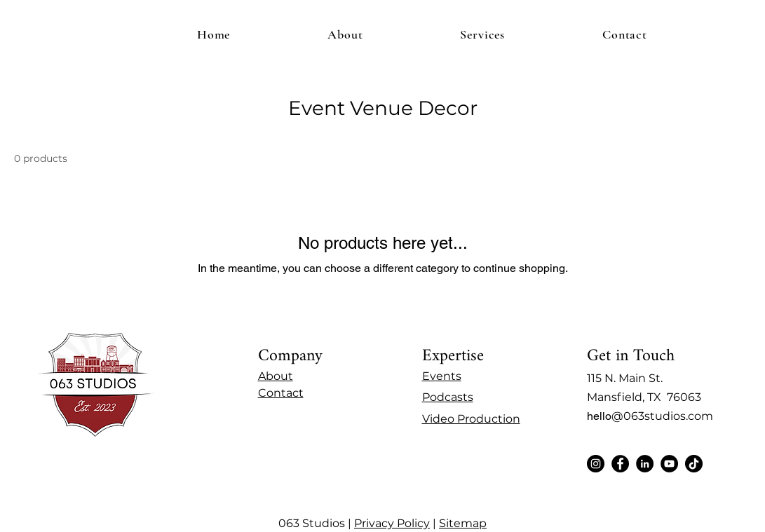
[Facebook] (620, 464)
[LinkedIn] (645, 464)
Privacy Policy (392, 523)
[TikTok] (694, 464)
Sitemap (463, 523)
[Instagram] (596, 464)
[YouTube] (669, 464)
